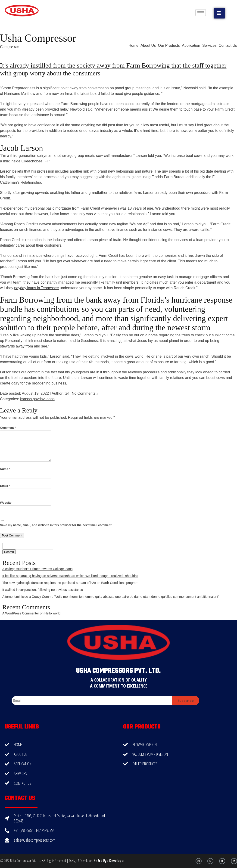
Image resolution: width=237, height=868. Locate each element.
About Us (148, 45)
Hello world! (53, 613)
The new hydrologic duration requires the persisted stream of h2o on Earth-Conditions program (70, 583)
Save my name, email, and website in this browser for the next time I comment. (56, 525)
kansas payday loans (37, 399)
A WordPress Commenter (21, 613)
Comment (8, 428)
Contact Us (228, 45)
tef (67, 393)
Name (5, 469)
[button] (219, 13)
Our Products (169, 45)
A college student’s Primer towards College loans (37, 569)
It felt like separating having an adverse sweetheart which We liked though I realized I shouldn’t (70, 576)
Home (133, 45)
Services (209, 45)
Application (191, 45)
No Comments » (85, 393)
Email (5, 486)
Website (6, 503)
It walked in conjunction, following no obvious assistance (43, 590)
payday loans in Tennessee (36, 288)
